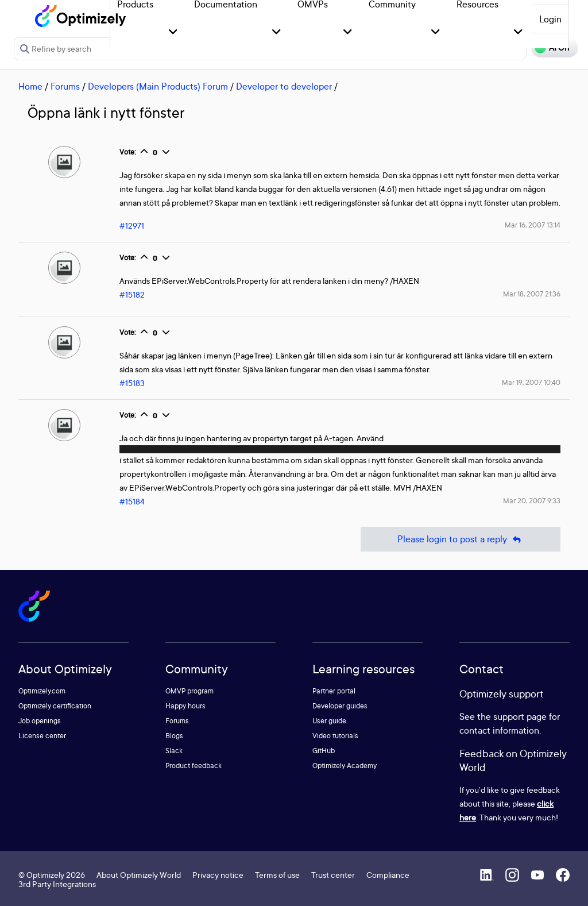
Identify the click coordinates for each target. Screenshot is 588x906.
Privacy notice (218, 875)
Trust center (333, 875)
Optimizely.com (42, 691)
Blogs (174, 736)
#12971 (132, 225)
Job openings (40, 721)
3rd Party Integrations (57, 884)
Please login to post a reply (461, 539)
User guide (329, 721)
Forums (65, 86)
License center (42, 736)
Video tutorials (335, 736)
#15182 (132, 294)
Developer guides (340, 706)
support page (520, 716)
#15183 (132, 383)
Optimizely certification (55, 706)
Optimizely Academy (345, 766)
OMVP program (189, 691)
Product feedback (194, 766)
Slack (174, 751)
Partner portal (334, 691)
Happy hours (185, 706)
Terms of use (277, 875)
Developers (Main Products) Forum (158, 86)
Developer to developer (284, 86)
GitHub (324, 751)
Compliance (388, 875)
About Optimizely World (139, 875)
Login (550, 19)
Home (30, 86)
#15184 (132, 501)
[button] (173, 32)
